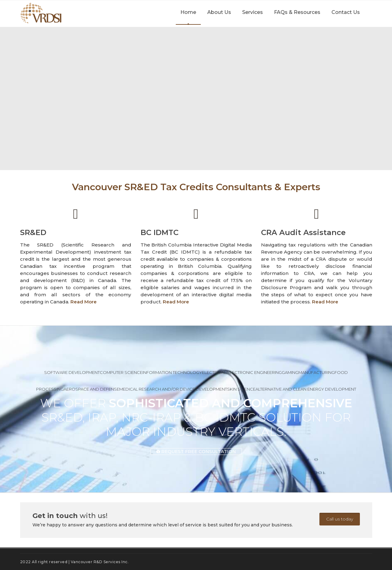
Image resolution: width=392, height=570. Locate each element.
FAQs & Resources (297, 12)
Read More (84, 302)
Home (188, 12)
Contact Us (346, 12)
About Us (219, 12)
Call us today (340, 519)
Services (253, 12)
